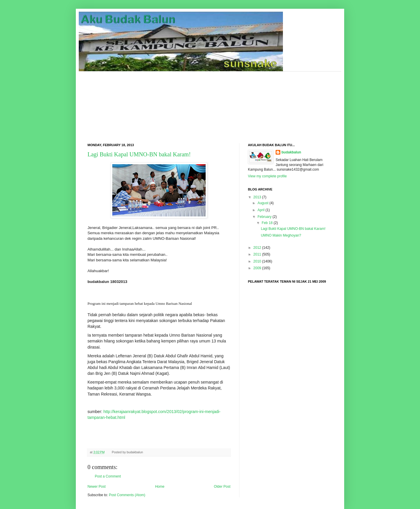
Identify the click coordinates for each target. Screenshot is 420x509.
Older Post (222, 487)
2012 (257, 248)
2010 (257, 261)
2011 (257, 254)
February (265, 217)
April (261, 210)
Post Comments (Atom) (127, 495)
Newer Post (97, 487)
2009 (257, 268)
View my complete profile (267, 176)
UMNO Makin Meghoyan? (281, 235)
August (263, 203)
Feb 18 (267, 223)
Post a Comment (108, 476)
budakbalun (291, 152)
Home (160, 487)
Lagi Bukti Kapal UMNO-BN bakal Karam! (139, 154)
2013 (257, 197)
